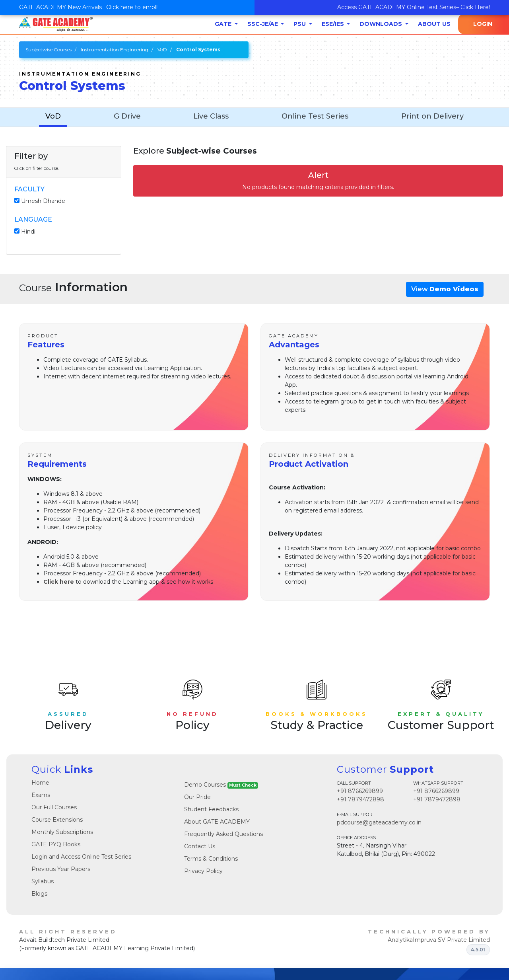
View (445, 289)
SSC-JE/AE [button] (263, 24)
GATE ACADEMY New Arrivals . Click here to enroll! (89, 7)
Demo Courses (221, 785)
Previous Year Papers (61, 869)
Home (40, 783)
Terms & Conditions (211, 859)
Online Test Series (315, 116)
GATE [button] (224, 24)
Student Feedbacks (211, 809)
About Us (434, 24)
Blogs (39, 894)
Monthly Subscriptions (62, 832)
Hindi (28, 232)
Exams (41, 795)
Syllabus (43, 881)
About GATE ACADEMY (217, 822)
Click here (59, 582)
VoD (162, 50)
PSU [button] (300, 24)
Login (483, 24)
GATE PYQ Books (56, 844)
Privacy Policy (203, 871)
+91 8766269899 (360, 791)
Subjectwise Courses (49, 50)
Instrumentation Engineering (115, 50)
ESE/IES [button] (334, 24)
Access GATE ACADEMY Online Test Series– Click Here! (414, 7)
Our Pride (197, 797)
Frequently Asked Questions (223, 834)
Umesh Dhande (43, 201)
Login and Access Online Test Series (81, 857)
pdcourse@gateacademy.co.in (379, 822)
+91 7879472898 (360, 799)
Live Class (211, 116)
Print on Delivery (432, 116)
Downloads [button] (382, 24)
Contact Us (200, 846)
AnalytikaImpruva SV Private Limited (439, 940)
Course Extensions (57, 820)
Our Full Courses (54, 807)
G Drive (127, 116)
